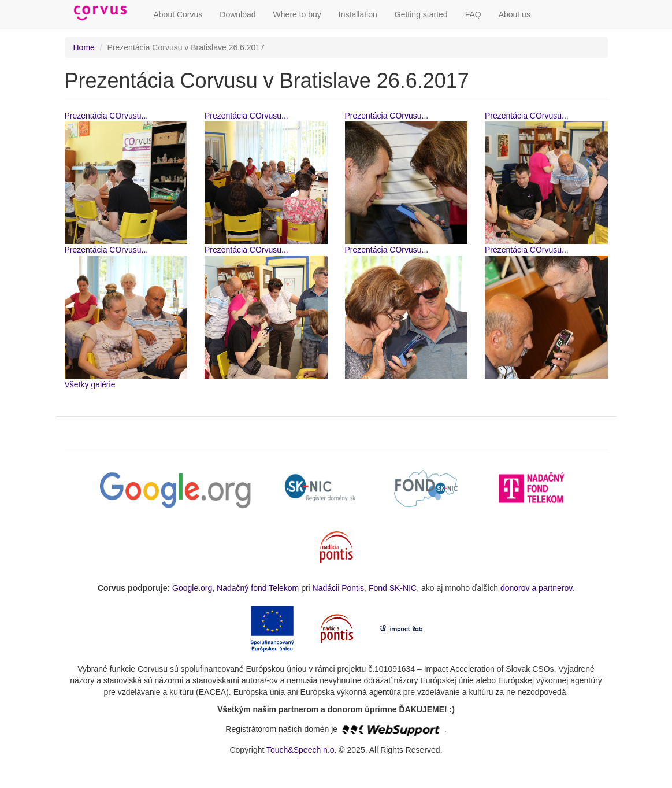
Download (237, 14)
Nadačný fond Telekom (258, 588)
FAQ (473, 14)
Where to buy (297, 14)
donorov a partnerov (536, 588)
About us (515, 14)
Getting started (421, 14)
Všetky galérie (90, 384)
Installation (358, 14)
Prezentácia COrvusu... (107, 116)
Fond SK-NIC (393, 588)
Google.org (192, 588)
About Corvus (178, 14)
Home (84, 47)
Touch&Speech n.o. (301, 750)
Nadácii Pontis (339, 588)
